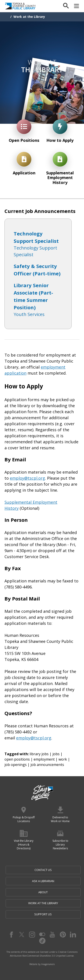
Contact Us (43, 870)
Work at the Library (29, 17)
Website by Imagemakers (42, 964)
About (43, 892)
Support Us (43, 914)
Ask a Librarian (43, 881)
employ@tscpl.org (27, 478)
